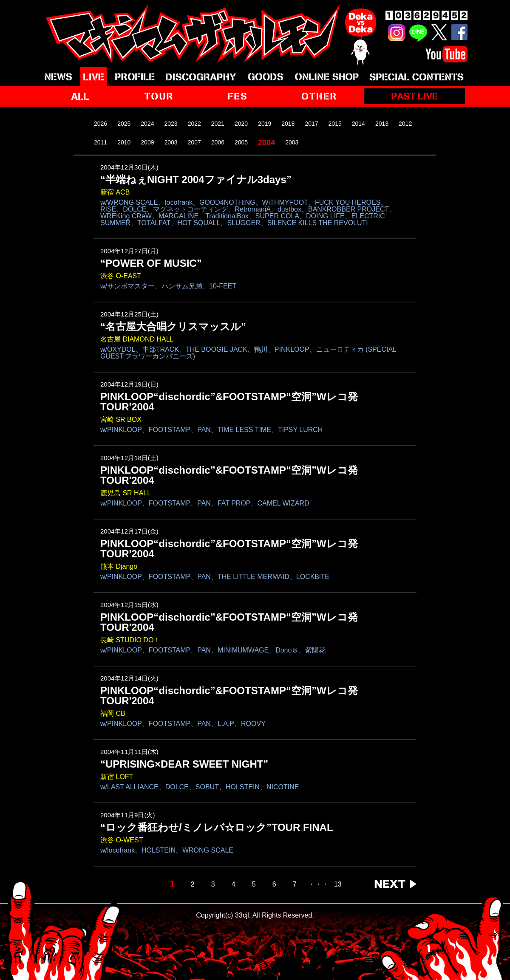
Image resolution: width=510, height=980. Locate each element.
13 (338, 884)
